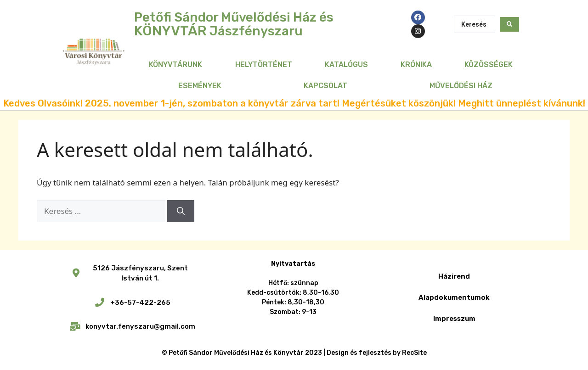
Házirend (454, 276)
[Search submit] (509, 24)
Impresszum (454, 319)
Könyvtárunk (175, 64)
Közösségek (489, 64)
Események (200, 86)
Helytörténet (264, 64)
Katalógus (346, 64)
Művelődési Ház (461, 86)
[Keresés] (181, 211)
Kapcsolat (325, 86)
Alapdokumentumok (454, 297)
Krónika (416, 64)
